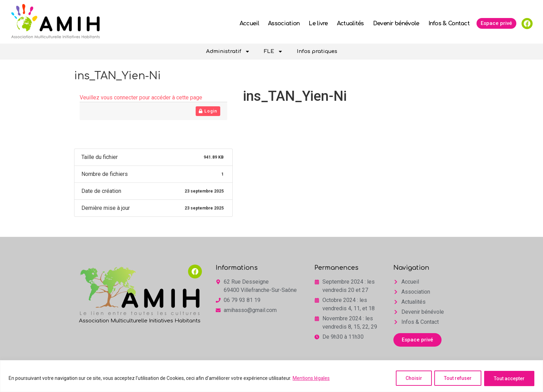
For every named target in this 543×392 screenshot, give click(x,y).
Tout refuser (457, 378)
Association (284, 24)
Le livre (318, 24)
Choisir (412, 378)
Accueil (249, 24)
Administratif (228, 51)
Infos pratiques (317, 51)
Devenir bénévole (396, 24)
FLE (273, 51)
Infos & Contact (449, 24)
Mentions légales (311, 378)
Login (208, 111)
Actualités (350, 24)
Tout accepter (509, 378)
